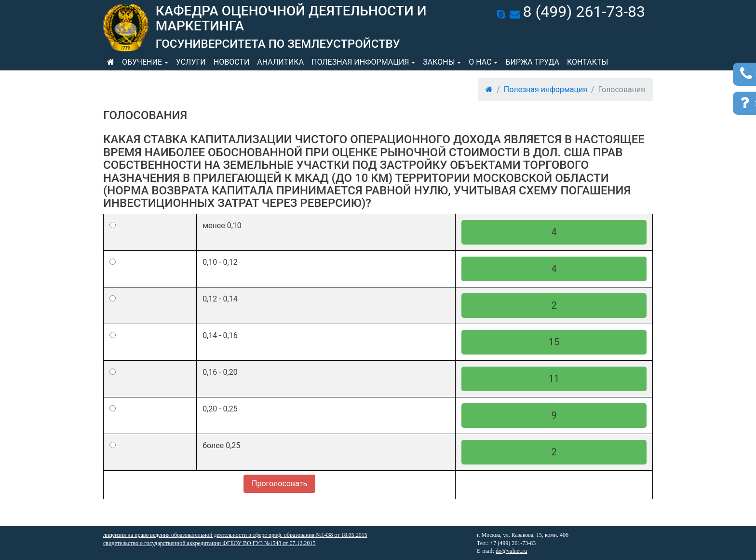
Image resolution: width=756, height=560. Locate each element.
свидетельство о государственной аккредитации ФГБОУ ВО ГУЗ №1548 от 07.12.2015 (209, 543)
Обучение (142, 62)
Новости (232, 62)
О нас (480, 62)
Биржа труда (532, 62)
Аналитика (280, 62)
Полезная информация (360, 62)
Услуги (191, 62)
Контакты (587, 62)
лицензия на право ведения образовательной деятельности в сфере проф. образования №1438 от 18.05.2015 (235, 535)
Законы (439, 62)
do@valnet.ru (511, 551)
